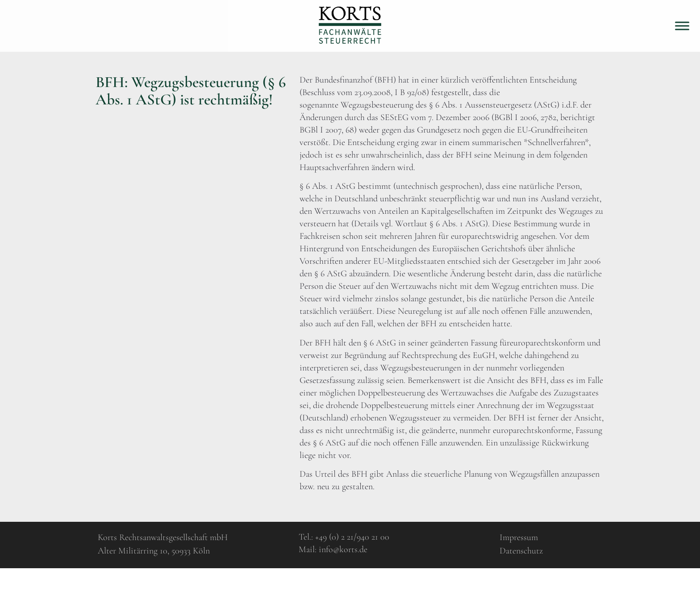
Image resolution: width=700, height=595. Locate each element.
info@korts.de (343, 549)
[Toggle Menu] (682, 26)
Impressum (519, 537)
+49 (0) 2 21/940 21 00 (352, 537)
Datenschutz (521, 551)
